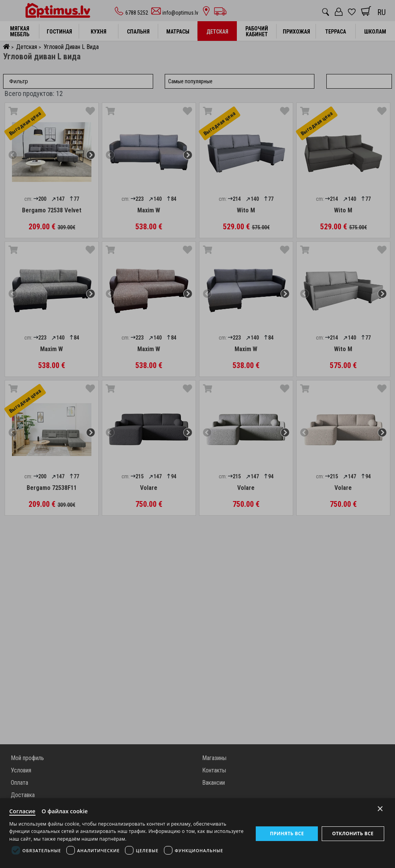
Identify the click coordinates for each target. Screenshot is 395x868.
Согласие (23, 810)
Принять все (287, 833)
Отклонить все (353, 833)
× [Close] (380, 808)
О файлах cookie (66, 810)
